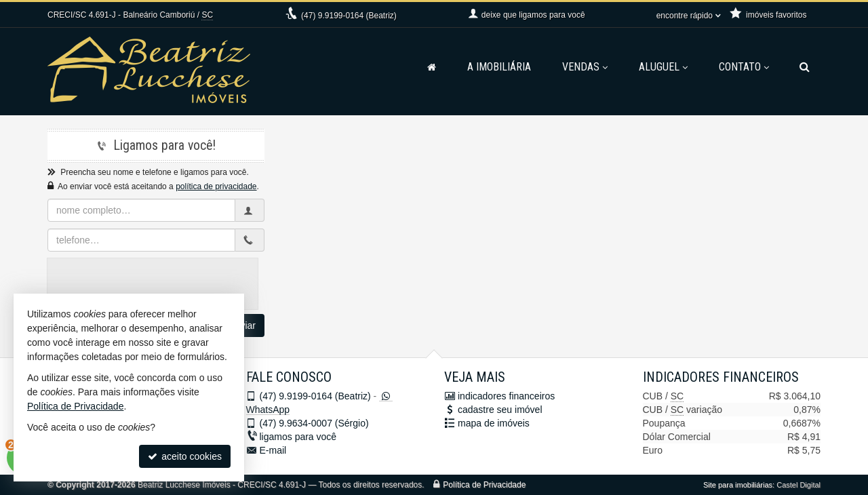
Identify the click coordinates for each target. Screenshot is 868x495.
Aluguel (663, 67)
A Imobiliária (499, 67)
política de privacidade (216, 186)
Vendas (585, 67)
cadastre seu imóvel (500, 410)
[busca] (805, 67)
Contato (744, 67)
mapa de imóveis (494, 423)
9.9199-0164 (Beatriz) (349, 16)
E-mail (273, 450)
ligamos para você (298, 437)
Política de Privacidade (484, 485)
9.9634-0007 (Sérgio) (314, 423)
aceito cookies (185, 456)
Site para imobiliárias (738, 485)
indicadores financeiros (506, 396)
